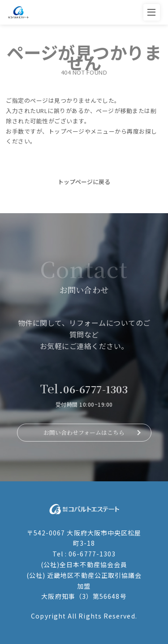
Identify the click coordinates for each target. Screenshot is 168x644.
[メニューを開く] (152, 12)
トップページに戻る (84, 182)
